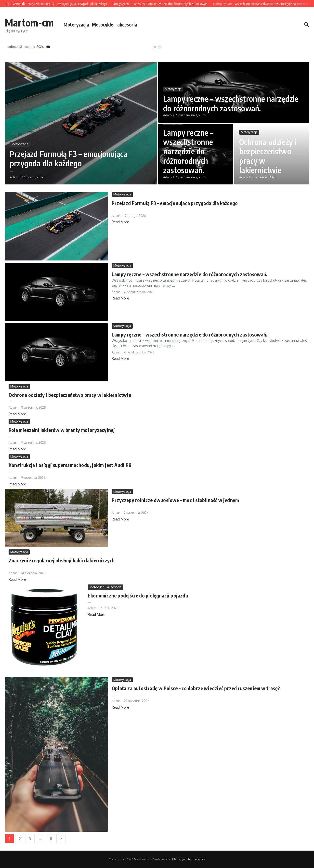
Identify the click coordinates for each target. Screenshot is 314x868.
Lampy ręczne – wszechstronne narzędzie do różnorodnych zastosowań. (231, 103)
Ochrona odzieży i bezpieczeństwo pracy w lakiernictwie (268, 156)
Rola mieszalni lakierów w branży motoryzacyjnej (62, 430)
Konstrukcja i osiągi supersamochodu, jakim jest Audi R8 (70, 465)
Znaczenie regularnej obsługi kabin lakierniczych (62, 560)
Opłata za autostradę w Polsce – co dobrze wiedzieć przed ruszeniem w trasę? (196, 688)
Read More (120, 222)
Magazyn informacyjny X (189, 859)
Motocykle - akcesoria (105, 587)
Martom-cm (29, 23)
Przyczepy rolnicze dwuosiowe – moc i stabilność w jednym (175, 500)
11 (51, 839)
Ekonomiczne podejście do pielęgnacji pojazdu (138, 595)
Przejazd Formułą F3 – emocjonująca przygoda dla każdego (69, 158)
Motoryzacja (76, 25)
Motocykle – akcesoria (115, 25)
